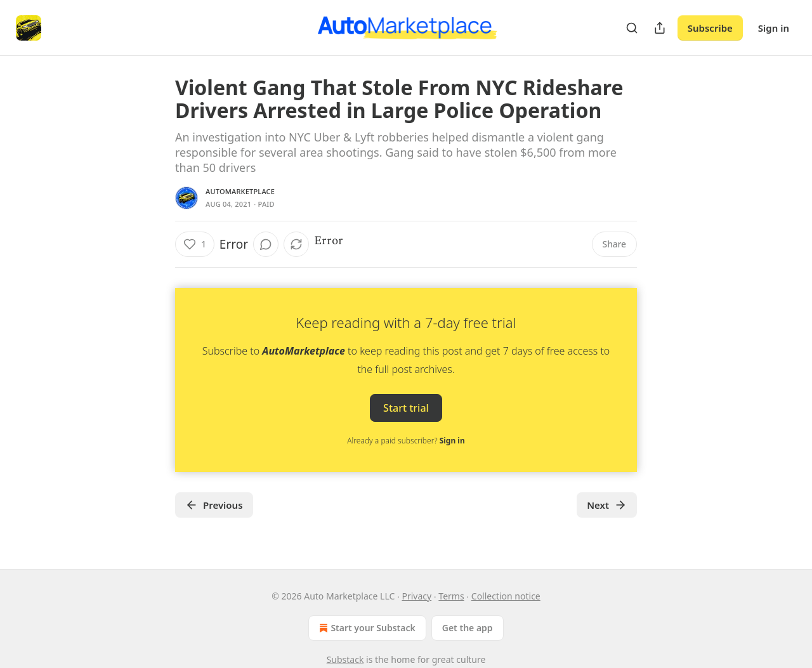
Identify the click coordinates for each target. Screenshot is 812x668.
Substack (345, 659)
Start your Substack (366, 628)
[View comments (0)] (266, 244)
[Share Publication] (660, 28)
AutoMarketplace (240, 191)
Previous (214, 505)
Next (607, 505)
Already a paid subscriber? (406, 441)
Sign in (774, 28)
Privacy (416, 596)
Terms (451, 596)
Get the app (468, 628)
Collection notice (506, 596)
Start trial (406, 408)
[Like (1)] (195, 244)
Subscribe (710, 28)
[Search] (632, 28)
